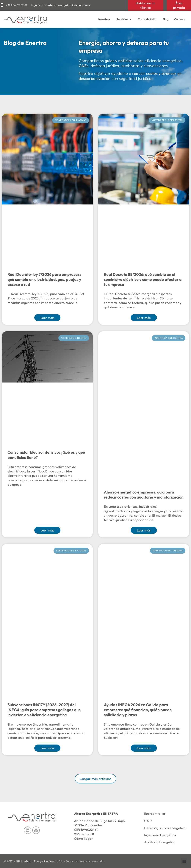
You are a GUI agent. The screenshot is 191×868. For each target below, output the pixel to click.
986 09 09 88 (84, 834)
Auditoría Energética (160, 842)
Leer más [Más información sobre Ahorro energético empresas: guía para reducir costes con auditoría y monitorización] (144, 530)
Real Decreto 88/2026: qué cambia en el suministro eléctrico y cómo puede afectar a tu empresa (143, 279)
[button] (95, 779)
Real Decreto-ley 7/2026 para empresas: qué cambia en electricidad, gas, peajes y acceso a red (44, 279)
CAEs (148, 821)
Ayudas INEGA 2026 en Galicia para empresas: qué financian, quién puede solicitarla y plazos (138, 710)
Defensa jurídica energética (165, 828)
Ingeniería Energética (160, 835)
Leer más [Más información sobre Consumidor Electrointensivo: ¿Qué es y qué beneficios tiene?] (47, 530)
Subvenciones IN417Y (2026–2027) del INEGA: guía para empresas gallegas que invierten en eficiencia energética (44, 710)
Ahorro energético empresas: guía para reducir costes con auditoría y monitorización (144, 495)
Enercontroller (155, 814)
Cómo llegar (83, 838)
